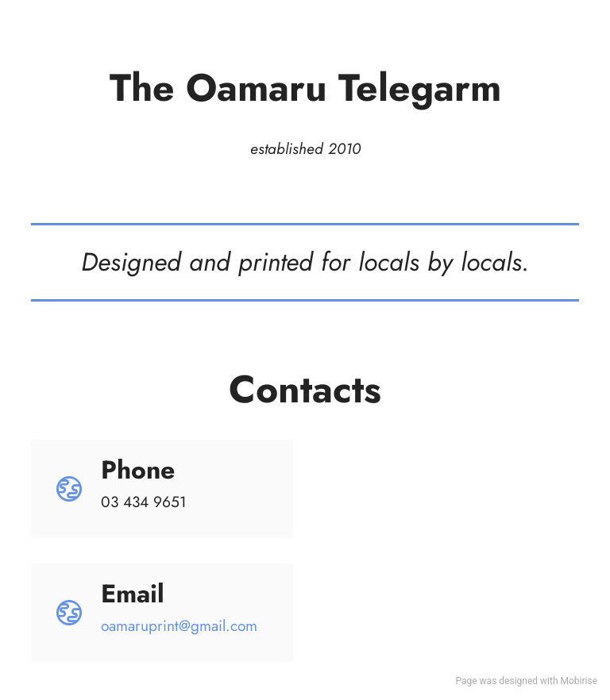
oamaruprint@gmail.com (179, 625)
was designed (509, 681)
